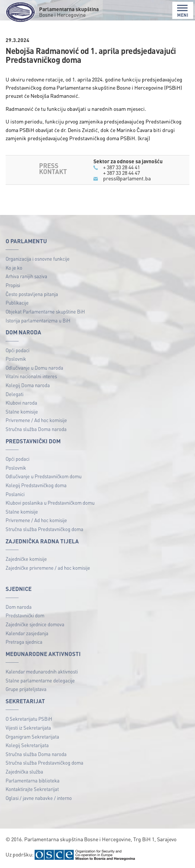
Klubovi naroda (21, 403)
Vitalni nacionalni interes (31, 376)
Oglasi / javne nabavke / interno (39, 798)
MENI (183, 11)
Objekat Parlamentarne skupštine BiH (45, 311)
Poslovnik (16, 359)
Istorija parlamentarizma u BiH (38, 320)
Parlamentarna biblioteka (33, 780)
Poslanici (15, 494)
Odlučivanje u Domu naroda (34, 368)
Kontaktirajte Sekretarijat (32, 789)
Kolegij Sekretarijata (27, 745)
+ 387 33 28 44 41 (122, 167)
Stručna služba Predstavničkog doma (44, 529)
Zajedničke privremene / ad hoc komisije (48, 568)
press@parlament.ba (127, 178)
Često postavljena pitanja (32, 294)
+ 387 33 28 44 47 (122, 173)
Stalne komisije (22, 412)
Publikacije (17, 303)
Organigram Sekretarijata (32, 737)
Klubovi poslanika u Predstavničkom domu (50, 503)
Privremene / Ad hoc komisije (36, 420)
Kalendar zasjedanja (27, 633)
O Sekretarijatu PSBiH (29, 719)
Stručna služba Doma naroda (36, 429)
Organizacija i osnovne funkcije (38, 259)
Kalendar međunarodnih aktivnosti (42, 671)
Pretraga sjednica (24, 642)
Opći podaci (17, 350)
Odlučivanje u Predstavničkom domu (44, 476)
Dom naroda (19, 607)
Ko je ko (14, 268)
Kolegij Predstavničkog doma (36, 485)
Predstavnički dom (25, 615)
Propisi (13, 285)
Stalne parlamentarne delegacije (40, 680)
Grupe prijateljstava (26, 689)
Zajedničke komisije (26, 559)
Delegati (15, 394)
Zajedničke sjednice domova (35, 624)
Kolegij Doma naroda (28, 385)
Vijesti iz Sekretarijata (28, 728)
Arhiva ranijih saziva (26, 276)
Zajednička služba (24, 771)
